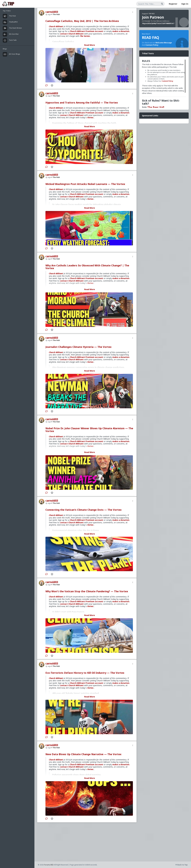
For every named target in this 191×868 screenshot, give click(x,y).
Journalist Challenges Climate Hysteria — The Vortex (78, 347)
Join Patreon (153, 17)
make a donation (121, 31)
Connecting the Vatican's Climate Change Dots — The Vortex (83, 510)
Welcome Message (164, 43)
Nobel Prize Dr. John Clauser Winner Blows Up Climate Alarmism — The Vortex (89, 430)
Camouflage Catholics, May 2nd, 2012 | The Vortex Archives (82, 21)
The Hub (56, 14)
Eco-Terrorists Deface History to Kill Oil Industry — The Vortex (85, 673)
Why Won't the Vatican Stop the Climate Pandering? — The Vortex (87, 591)
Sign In (185, 4)
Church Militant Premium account (86, 31)
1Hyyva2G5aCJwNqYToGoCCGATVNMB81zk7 (158, 23)
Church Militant (56, 26)
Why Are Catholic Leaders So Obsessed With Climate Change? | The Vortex (87, 267)
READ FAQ (151, 37)
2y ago (48, 14)
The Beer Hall (156, 107)
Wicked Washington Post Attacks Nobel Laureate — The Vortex (85, 184)
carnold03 (52, 12)
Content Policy (152, 45)
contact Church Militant (72, 34)
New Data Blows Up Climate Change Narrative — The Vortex (83, 754)
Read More (90, 45)
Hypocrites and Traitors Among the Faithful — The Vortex (82, 103)
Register (173, 4)
